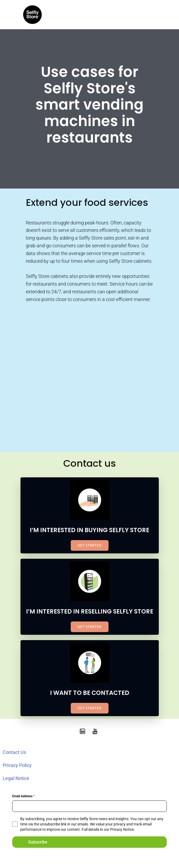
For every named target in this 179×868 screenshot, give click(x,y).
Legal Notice (16, 778)
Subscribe (38, 842)
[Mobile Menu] (152, 15)
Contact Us (14, 752)
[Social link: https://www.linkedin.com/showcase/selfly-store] (83, 731)
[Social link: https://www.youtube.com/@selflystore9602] (96, 731)
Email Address (23, 796)
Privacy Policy (17, 765)
